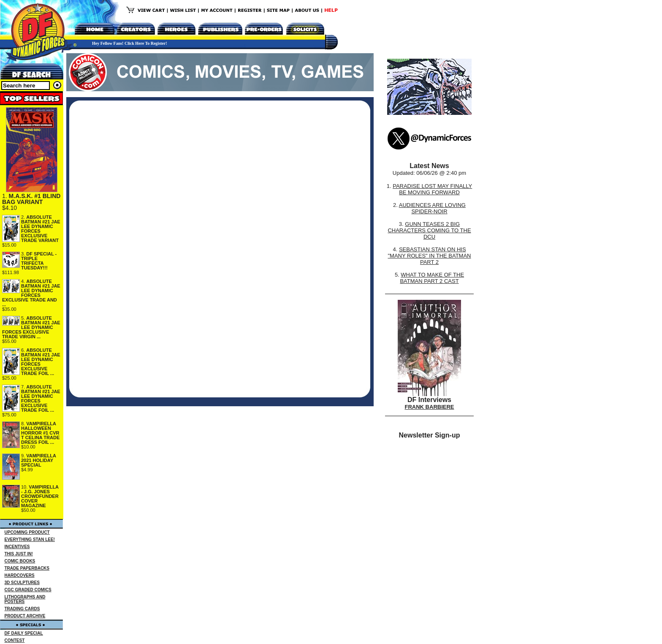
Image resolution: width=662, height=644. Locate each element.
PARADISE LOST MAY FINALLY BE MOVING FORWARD (432, 189)
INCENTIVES (17, 547)
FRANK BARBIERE (430, 407)
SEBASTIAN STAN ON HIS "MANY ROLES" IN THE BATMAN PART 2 (429, 256)
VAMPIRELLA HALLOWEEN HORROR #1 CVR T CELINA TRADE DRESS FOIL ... (40, 433)
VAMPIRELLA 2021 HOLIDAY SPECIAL (39, 460)
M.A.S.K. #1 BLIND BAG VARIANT (31, 199)
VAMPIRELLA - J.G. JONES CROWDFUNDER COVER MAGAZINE (40, 496)
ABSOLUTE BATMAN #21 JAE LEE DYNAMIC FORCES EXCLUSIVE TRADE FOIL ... (41, 362)
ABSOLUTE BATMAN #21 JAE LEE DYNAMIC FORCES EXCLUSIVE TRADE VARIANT (41, 229)
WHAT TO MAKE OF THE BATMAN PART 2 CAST (432, 278)
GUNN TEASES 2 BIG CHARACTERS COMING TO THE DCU (429, 230)
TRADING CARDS (22, 609)
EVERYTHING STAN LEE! (30, 539)
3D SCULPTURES (22, 583)
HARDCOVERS (20, 575)
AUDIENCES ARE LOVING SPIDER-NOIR (432, 208)
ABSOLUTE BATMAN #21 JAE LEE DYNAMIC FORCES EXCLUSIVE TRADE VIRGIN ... (31, 327)
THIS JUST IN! (19, 554)
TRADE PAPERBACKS (27, 568)
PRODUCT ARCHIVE (25, 616)
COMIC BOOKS (20, 561)
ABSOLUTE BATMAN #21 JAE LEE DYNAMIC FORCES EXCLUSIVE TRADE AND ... (31, 293)
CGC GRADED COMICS (28, 590)
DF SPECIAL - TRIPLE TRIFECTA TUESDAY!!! (39, 261)
